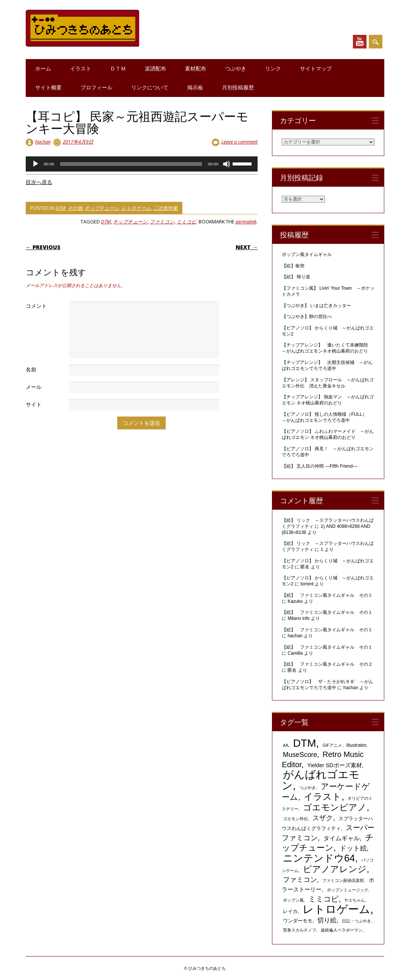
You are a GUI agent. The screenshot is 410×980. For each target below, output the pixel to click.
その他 (75, 208)
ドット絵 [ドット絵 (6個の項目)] (353, 848)
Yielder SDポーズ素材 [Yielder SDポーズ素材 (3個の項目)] (334, 765)
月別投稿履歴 (238, 87)
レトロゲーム (136, 208)
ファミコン (162, 222)
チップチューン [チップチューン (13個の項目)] (328, 843)
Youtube (360, 42)
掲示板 (195, 87)
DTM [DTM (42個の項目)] (305, 743)
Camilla (295, 653)
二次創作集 (165, 208)
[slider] (131, 164)
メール (34, 387)
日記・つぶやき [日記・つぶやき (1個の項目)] (356, 921)
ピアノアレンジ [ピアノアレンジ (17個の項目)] (335, 869)
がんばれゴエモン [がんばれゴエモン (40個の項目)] (321, 780)
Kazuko (295, 601)
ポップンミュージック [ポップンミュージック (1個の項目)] (348, 890)
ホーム (43, 68)
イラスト (81, 68)
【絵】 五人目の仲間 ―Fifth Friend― (319, 466)
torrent (307, 584)
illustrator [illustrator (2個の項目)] (356, 745)
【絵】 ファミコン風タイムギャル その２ (327, 664)
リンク (273, 68)
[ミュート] (227, 164)
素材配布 (196, 68)
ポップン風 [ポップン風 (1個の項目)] (293, 900)
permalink (246, 222)
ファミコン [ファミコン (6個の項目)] (300, 880)
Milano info (298, 618)
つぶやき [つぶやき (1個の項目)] (307, 788)
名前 (31, 369)
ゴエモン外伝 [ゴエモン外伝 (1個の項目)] (295, 819)
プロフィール (96, 87)
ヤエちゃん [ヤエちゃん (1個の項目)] (355, 900)
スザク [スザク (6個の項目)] (323, 818)
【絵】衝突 (293, 266)
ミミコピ (186, 222)
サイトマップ (316, 68)
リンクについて (150, 87)
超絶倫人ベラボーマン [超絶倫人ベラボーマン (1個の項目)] (342, 930)
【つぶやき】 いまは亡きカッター (316, 306)
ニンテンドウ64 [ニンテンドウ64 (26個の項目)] (319, 858)
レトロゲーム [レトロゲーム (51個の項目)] (336, 909)
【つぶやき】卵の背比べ (307, 317)
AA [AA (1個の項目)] (286, 745)
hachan (43, 142)
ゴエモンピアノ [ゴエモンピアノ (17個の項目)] (335, 807)
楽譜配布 (155, 68)
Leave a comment (239, 142)
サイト (34, 404)
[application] (142, 164)
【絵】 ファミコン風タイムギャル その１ (327, 595)
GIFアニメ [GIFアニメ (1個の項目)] (332, 745)
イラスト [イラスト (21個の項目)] (323, 797)
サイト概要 (48, 87)
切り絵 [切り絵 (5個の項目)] (327, 920)
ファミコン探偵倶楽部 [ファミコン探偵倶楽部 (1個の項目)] (343, 880)
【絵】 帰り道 (296, 277)
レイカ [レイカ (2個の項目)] (290, 911)
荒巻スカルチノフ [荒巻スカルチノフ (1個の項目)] (300, 930)
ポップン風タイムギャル (307, 254)
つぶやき (236, 68)
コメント (36, 306)
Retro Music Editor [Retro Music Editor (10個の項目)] (323, 759)
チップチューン (102, 208)
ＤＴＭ (118, 68)
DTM (61, 208)
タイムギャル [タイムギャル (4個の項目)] (342, 838)
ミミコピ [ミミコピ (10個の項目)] (323, 899)
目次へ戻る (39, 182)
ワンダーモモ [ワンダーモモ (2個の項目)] (298, 921)
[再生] (36, 164)
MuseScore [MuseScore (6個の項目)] (300, 755)
